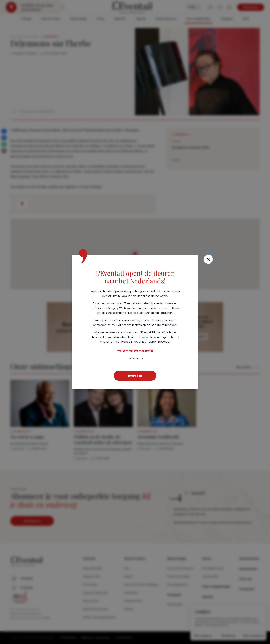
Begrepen (135, 376)
